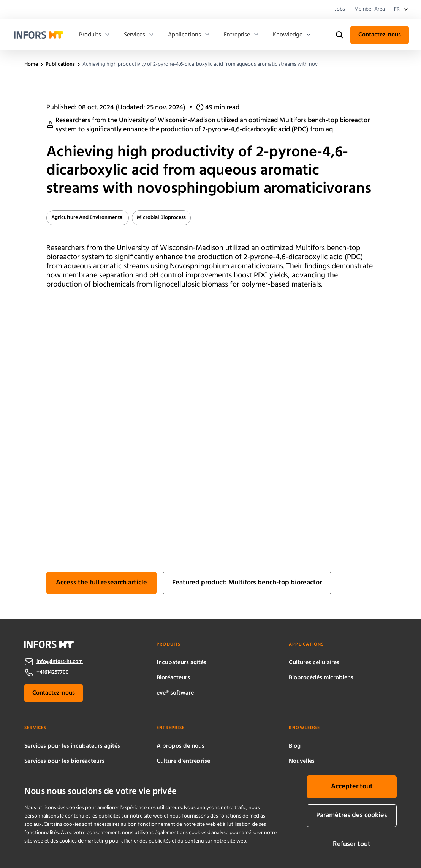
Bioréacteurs (173, 678)
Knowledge (292, 35)
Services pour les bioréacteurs (64, 761)
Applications (189, 35)
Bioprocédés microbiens (321, 678)
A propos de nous (180, 746)
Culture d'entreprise (183, 761)
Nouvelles (302, 761)
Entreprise (241, 35)
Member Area (370, 9)
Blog (295, 746)
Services (139, 35)
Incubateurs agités (181, 663)
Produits (95, 35)
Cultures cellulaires (314, 663)
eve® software (175, 693)
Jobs (340, 9)
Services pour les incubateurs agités (72, 746)
